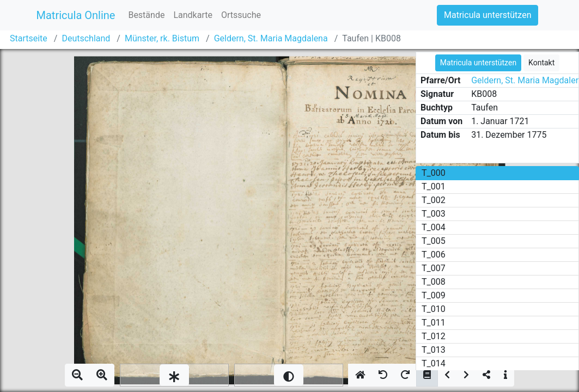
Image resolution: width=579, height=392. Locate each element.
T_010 (434, 309)
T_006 (434, 255)
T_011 (434, 323)
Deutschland (86, 38)
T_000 (434, 173)
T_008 (434, 282)
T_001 (434, 186)
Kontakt (541, 63)
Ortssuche (241, 15)
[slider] (174, 375)
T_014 (434, 363)
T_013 (434, 350)
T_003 (434, 214)
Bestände (146, 15)
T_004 (434, 227)
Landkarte (193, 15)
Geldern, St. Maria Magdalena (271, 38)
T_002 (434, 200)
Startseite (29, 38)
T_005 (434, 241)
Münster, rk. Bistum (162, 38)
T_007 (434, 268)
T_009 (434, 295)
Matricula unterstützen (487, 15)
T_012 (434, 336)
